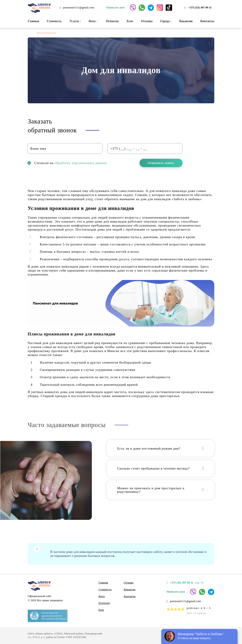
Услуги (75, 21)
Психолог (112, 21)
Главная (33, 21)
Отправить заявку (161, 163)
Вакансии (186, 21)
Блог (130, 21)
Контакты (207, 21)
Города (166, 21)
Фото (93, 21)
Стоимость (54, 21)
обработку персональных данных (81, 163)
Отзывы (147, 21)
